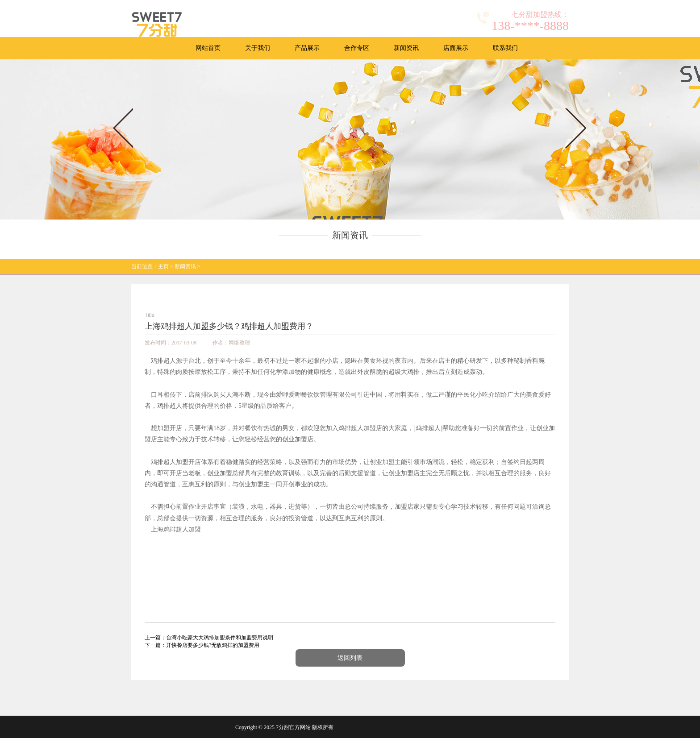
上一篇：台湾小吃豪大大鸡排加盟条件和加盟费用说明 (209, 638)
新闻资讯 (406, 48)
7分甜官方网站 (293, 727)
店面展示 (456, 48)
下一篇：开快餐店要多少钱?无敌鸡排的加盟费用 (202, 645)
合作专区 (357, 48)
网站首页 (208, 48)
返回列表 (350, 658)
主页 (163, 266)
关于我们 (258, 48)
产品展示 (307, 48)
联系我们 (505, 48)
